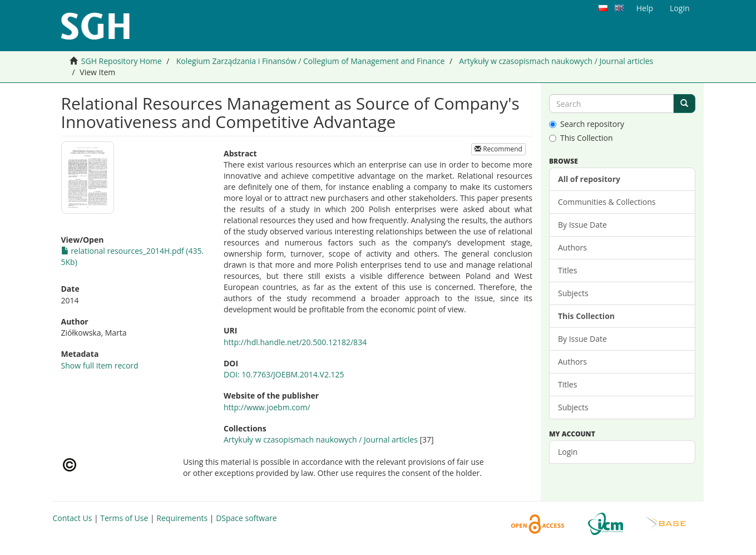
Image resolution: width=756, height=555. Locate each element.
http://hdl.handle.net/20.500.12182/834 (295, 342)
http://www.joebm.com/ (267, 407)
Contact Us (73, 518)
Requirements (182, 518)
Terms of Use (124, 518)
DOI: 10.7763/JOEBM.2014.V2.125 (284, 374)
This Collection (581, 138)
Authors (572, 247)
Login (568, 452)
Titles (567, 270)
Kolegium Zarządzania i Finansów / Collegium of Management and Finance (311, 61)
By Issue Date (582, 225)
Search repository (587, 124)
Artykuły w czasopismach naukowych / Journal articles (556, 61)
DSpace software (246, 518)
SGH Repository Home (122, 61)
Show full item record (100, 365)
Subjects (573, 293)
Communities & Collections (607, 202)
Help (645, 8)
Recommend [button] (498, 149)
